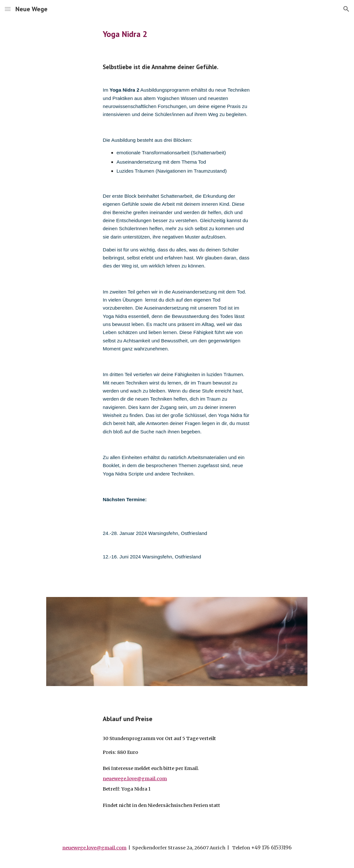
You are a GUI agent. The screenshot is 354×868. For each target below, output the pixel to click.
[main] (177, 34)
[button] (8, 9)
